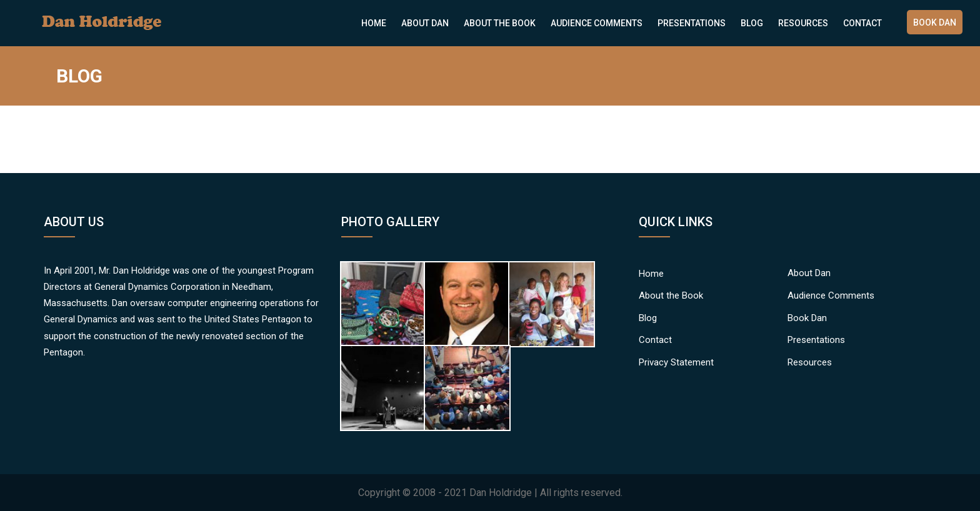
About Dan (425, 23)
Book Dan (935, 22)
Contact (862, 23)
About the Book (500, 23)
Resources (803, 23)
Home (374, 23)
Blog (752, 23)
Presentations (692, 23)
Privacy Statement (676, 362)
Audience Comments (597, 23)
